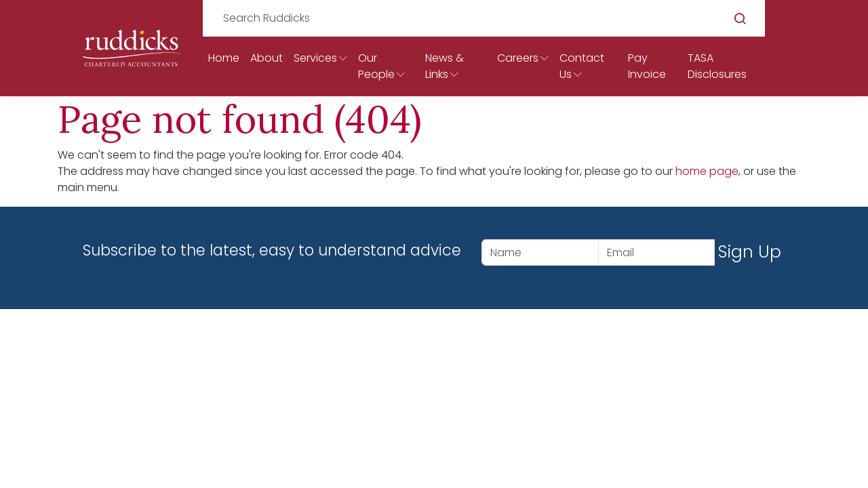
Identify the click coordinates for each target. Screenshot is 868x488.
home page (707, 171)
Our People (376, 66)
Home (224, 58)
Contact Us (582, 66)
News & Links (445, 66)
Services (315, 58)
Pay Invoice (647, 66)
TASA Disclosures (717, 66)
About (267, 58)
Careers (518, 58)
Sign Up (750, 252)
